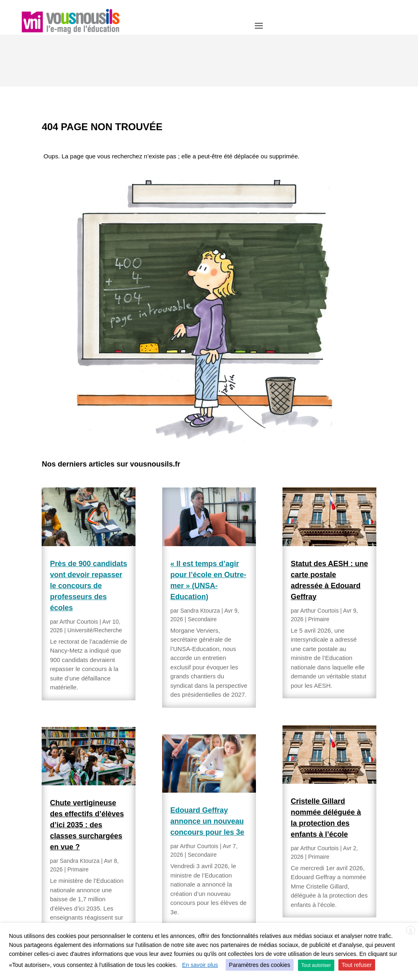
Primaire (78, 818)
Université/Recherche (95, 578)
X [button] (411, 931)
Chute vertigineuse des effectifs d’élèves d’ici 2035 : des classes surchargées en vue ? (87, 773)
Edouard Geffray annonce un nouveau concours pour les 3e (207, 769)
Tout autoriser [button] (316, 965)
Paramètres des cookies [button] (260, 965)
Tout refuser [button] (357, 965)
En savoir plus (200, 965)
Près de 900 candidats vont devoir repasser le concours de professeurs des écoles (88, 534)
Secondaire (202, 567)
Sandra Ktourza (80, 809)
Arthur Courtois (79, 570)
